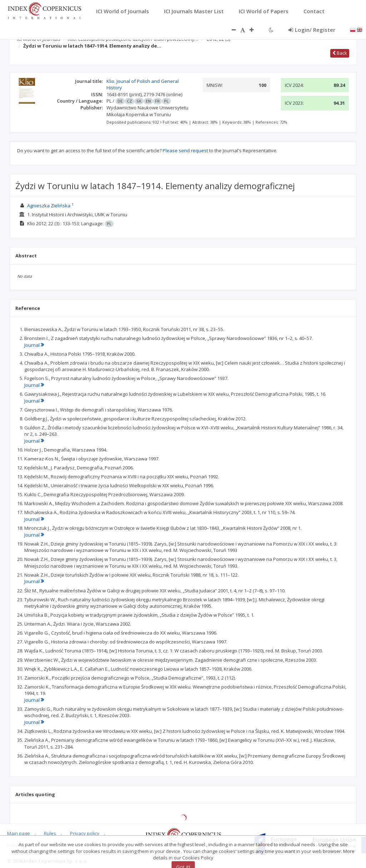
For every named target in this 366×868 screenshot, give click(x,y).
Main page (19, 833)
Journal (34, 345)
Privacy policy (85, 833)
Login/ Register (312, 30)
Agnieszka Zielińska (49, 206)
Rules (50, 833)
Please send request (185, 151)
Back (340, 53)
